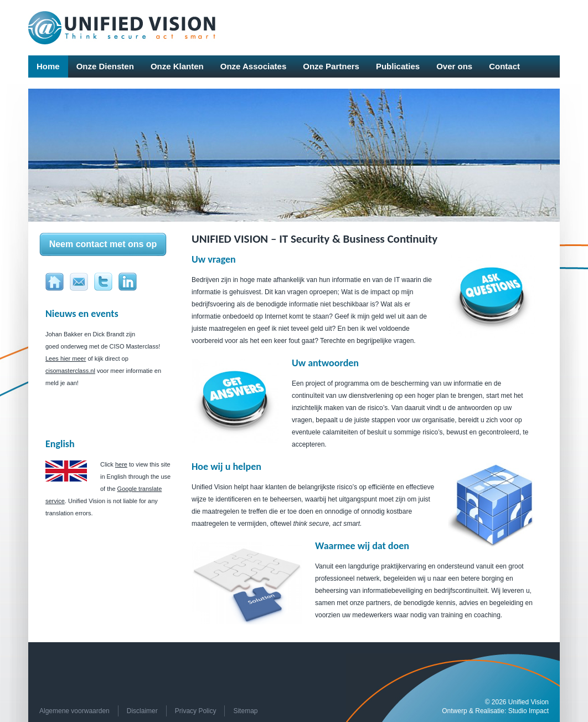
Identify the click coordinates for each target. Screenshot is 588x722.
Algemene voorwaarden (74, 711)
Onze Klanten (177, 66)
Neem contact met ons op (103, 244)
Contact (504, 66)
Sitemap (245, 711)
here (121, 464)
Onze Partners (331, 66)
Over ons (454, 66)
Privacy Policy (196, 711)
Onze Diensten (105, 66)
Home (48, 66)
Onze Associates (254, 66)
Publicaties (398, 66)
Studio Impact (528, 711)
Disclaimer (142, 711)
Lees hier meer (66, 359)
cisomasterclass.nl (70, 371)
